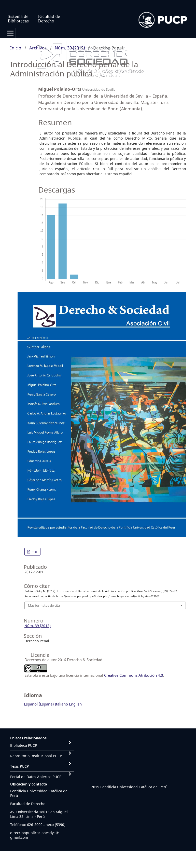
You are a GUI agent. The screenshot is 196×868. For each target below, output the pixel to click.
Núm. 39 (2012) (70, 48)
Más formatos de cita (44, 605)
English (75, 704)
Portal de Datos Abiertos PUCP (36, 777)
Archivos (38, 48)
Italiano (61, 704)
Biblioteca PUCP (24, 745)
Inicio (16, 48)
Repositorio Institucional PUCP (36, 756)
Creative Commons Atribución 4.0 (134, 675)
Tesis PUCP (19, 766)
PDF (34, 552)
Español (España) (39, 704)
